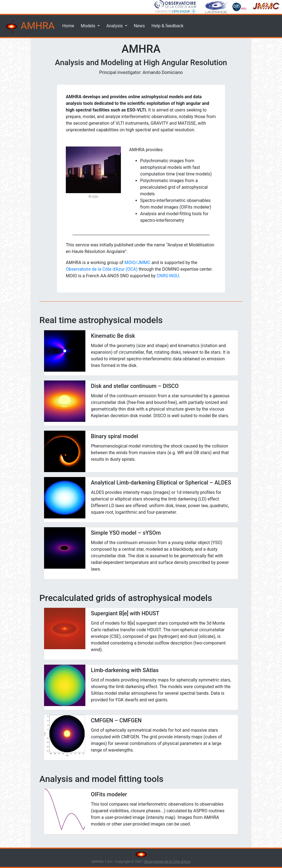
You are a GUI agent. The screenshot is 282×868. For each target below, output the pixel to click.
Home (68, 26)
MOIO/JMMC (137, 263)
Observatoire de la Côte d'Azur (167, 862)
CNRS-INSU (168, 276)
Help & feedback (167, 26)
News (139, 26)
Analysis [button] (115, 26)
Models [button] (89, 26)
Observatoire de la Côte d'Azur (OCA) (102, 269)
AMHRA (29, 26)
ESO (95, 197)
